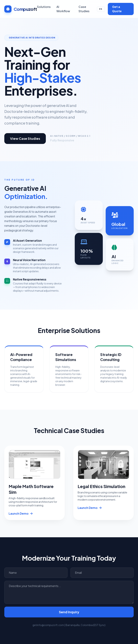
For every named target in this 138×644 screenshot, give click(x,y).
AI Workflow (63, 9)
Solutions (44, 7)
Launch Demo (21, 513)
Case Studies (84, 9)
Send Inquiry (69, 612)
